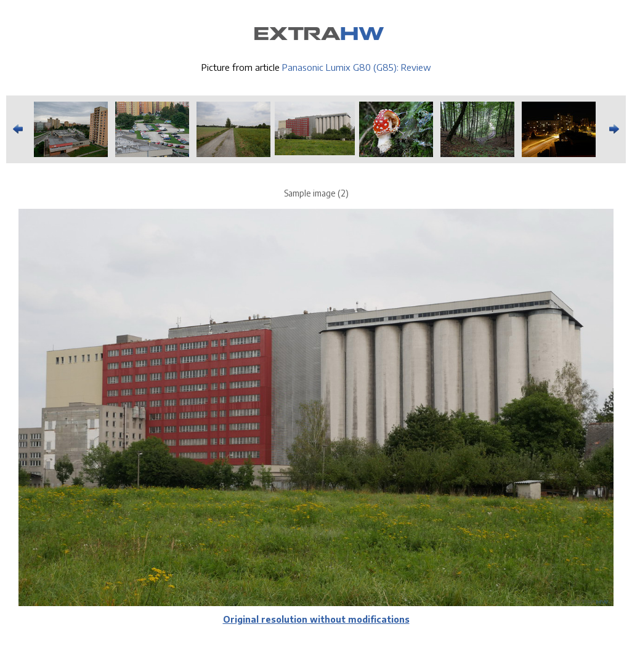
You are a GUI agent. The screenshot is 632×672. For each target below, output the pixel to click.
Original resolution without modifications (316, 619)
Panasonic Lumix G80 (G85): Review (357, 67)
